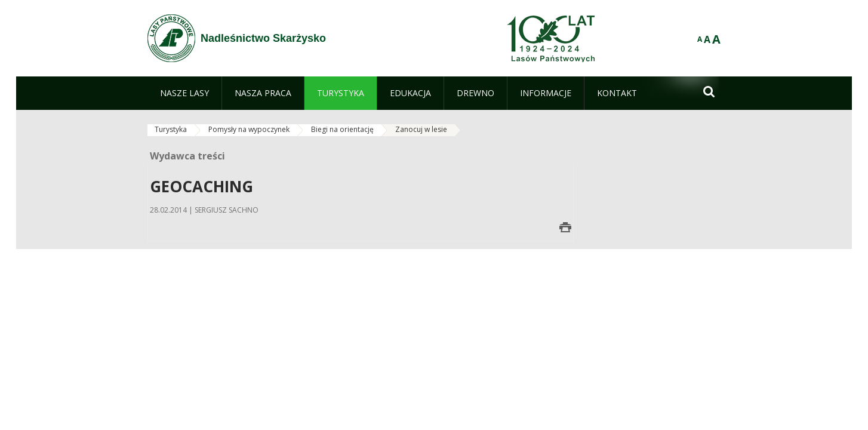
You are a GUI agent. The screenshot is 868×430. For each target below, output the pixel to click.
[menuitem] (184, 93)
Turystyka (171, 129)
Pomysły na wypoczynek (249, 129)
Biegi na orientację (342, 129)
